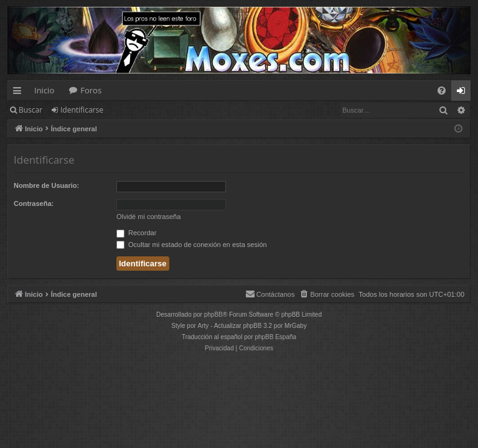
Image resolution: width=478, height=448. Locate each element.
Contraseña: (34, 203)
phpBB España (275, 337)
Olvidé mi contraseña (148, 217)
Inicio (44, 90)
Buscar (30, 110)
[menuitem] (442, 91)
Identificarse (82, 110)
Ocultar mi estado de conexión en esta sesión (192, 245)
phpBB (213, 315)
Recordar (136, 233)
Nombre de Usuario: (46, 185)
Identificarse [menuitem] (464, 93)
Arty (204, 326)
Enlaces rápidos (20, 93)
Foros (91, 90)
